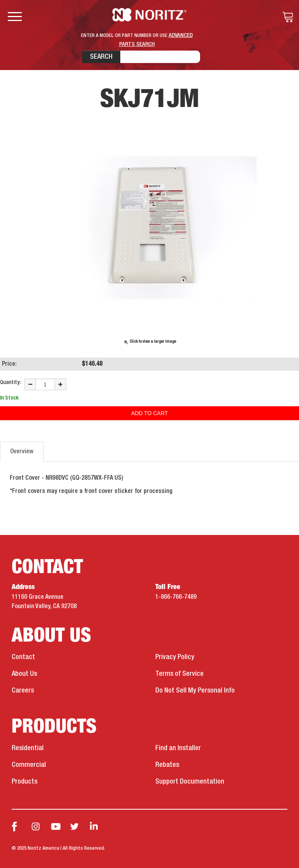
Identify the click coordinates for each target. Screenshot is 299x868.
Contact (23, 657)
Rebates (167, 765)
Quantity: (10, 382)
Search (101, 57)
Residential (28, 748)
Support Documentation (190, 782)
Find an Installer (178, 748)
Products (25, 782)
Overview (22, 452)
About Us (24, 674)
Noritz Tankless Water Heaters (150, 15)
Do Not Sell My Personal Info (195, 691)
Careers (23, 691)
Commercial (29, 765)
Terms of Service (179, 674)
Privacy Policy (175, 657)
